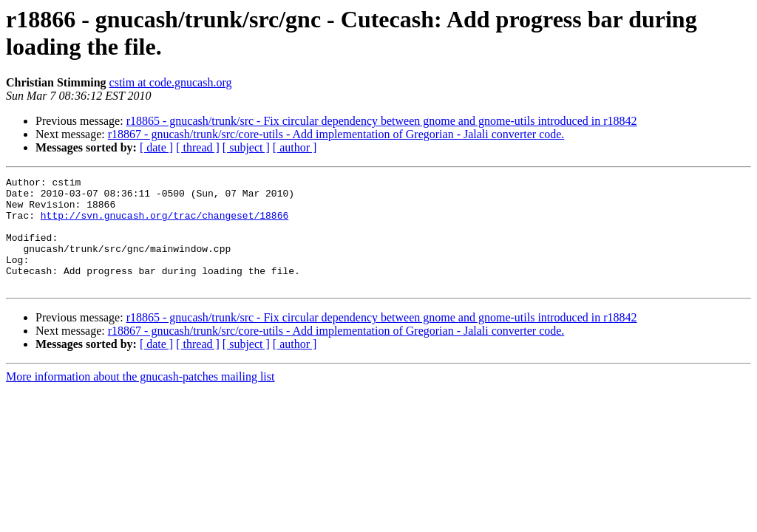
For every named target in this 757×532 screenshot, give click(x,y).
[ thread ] (198, 147)
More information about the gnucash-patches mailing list (140, 399)
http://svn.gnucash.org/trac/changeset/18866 (164, 224)
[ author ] (295, 147)
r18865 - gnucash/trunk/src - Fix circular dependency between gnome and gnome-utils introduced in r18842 (382, 121)
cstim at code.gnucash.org (171, 82)
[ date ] (156, 147)
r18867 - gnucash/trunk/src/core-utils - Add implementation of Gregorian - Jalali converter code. (336, 134)
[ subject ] (246, 147)
